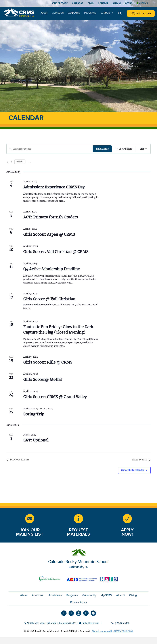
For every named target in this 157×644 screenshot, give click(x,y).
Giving (129, 3)
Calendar (78, 3)
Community (107, 13)
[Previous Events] (7, 171)
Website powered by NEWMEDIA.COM (112, 640)
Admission (58, 13)
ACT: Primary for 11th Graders (51, 226)
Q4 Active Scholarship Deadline (52, 278)
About (44, 13)
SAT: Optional (36, 449)
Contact (103, 3)
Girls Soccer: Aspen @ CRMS (49, 243)
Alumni (117, 3)
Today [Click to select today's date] (20, 171)
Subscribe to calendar (133, 479)
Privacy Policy (79, 611)
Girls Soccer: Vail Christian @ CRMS (56, 261)
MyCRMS (106, 604)
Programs (90, 13)
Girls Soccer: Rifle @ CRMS (48, 371)
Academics (74, 13)
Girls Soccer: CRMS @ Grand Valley (55, 406)
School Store (60, 3)
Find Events (103, 149)
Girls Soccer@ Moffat (43, 389)
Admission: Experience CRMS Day (54, 196)
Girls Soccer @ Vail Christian (49, 308)
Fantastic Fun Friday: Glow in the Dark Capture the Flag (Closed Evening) (58, 339)
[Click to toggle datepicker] (30, 171)
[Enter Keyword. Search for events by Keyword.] (50, 149)
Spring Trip (34, 423)
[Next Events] (11, 171)
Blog (91, 3)
